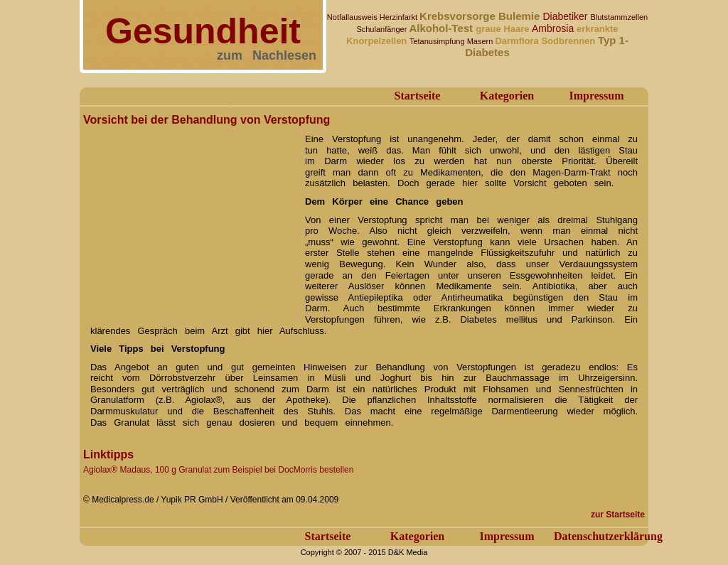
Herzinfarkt (400, 17)
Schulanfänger (382, 29)
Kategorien (507, 96)
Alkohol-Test (442, 28)
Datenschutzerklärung (608, 536)
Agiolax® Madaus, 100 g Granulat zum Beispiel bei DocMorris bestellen (218, 470)
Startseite (418, 96)
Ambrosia (554, 28)
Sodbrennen (569, 41)
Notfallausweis (353, 17)
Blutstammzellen (619, 17)
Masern (481, 41)
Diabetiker (567, 16)
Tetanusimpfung (438, 41)
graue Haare (504, 29)
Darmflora (518, 41)
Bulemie (521, 16)
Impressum (596, 96)
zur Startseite (618, 515)
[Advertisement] (190, 219)
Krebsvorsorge (459, 16)
